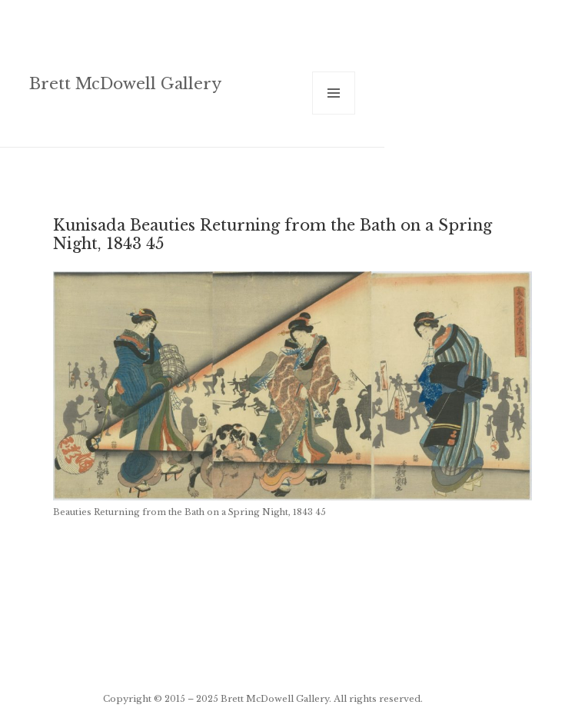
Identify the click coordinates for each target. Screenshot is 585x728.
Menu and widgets (334, 114)
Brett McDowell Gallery (125, 83)
